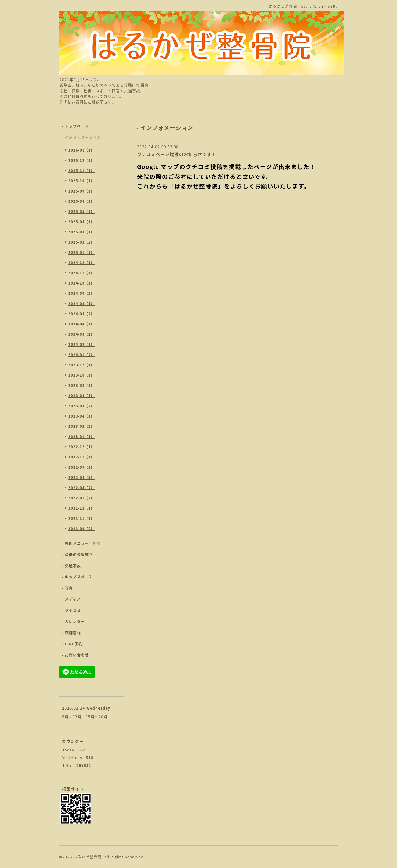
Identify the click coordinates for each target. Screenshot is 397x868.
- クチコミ (71, 610)
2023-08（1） (81, 396)
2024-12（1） (81, 263)
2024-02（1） (81, 345)
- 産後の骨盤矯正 (78, 555)
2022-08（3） (81, 478)
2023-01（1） (81, 437)
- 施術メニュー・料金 (82, 543)
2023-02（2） (81, 426)
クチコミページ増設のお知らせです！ (177, 154)
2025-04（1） (81, 222)
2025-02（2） (81, 242)
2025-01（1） (81, 252)
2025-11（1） (81, 171)
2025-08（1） (81, 201)
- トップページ (76, 126)
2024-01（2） (81, 355)
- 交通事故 (71, 566)
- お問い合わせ (76, 655)
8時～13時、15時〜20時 (85, 717)
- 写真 (67, 588)
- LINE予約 (72, 644)
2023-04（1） (81, 416)
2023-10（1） (81, 375)
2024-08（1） (81, 304)
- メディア (71, 599)
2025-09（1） (81, 191)
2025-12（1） (81, 160)
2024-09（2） (81, 293)
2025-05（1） (81, 212)
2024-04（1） (81, 324)
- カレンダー (74, 622)
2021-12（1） (81, 508)
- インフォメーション (82, 137)
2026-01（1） (81, 150)
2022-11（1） (81, 457)
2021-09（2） (81, 529)
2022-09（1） (81, 467)
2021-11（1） (81, 518)
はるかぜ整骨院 (88, 857)
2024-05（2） (81, 314)
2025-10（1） (81, 181)
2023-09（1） (81, 385)
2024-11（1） (81, 273)
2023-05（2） (81, 406)
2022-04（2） (81, 488)
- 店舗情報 (71, 633)
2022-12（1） (81, 447)
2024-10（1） (81, 283)
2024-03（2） (81, 334)
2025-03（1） (81, 232)
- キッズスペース (77, 577)
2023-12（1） (81, 365)
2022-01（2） (81, 498)
